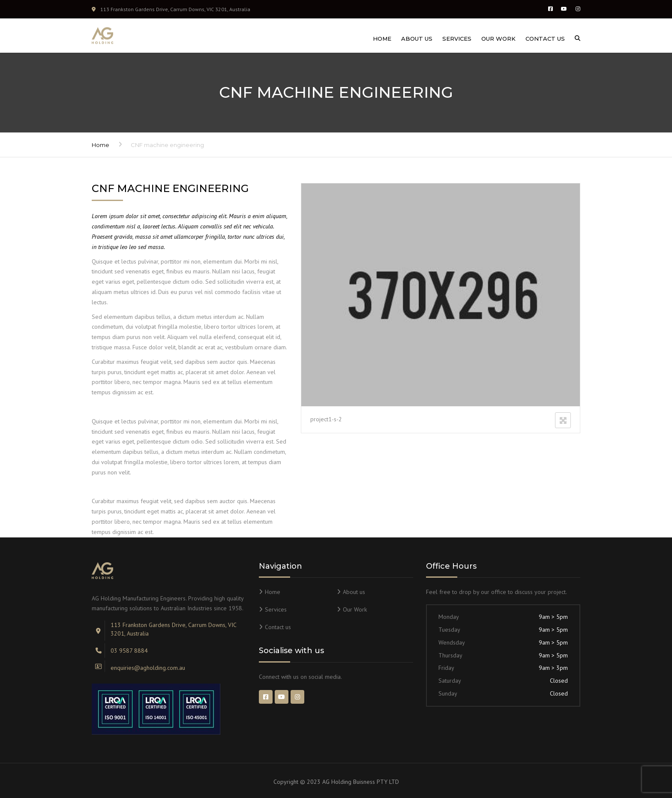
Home (382, 39)
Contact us (545, 39)
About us (417, 39)
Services (457, 39)
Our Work (498, 39)
